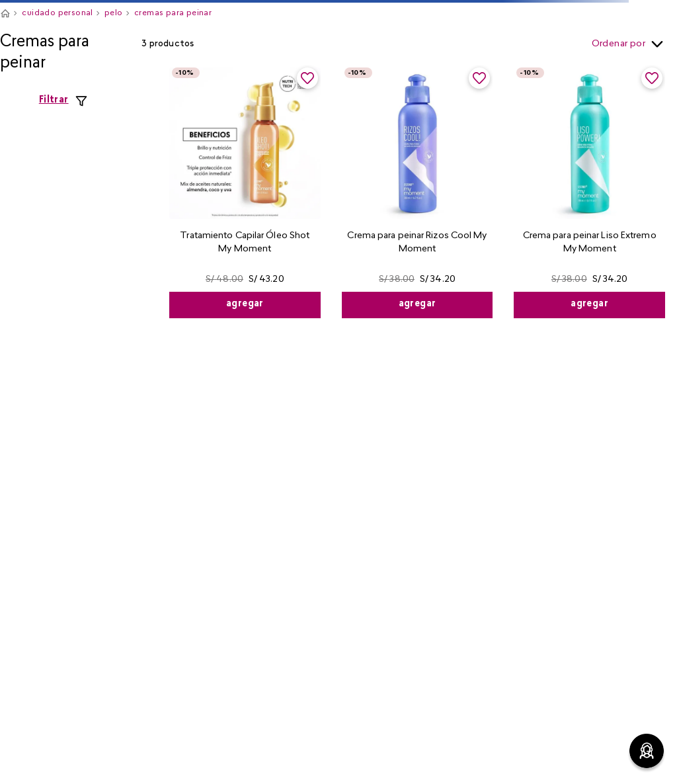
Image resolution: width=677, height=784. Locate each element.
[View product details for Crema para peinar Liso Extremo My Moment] (589, 192)
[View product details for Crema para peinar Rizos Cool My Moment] (418, 192)
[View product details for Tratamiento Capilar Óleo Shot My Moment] (245, 192)
